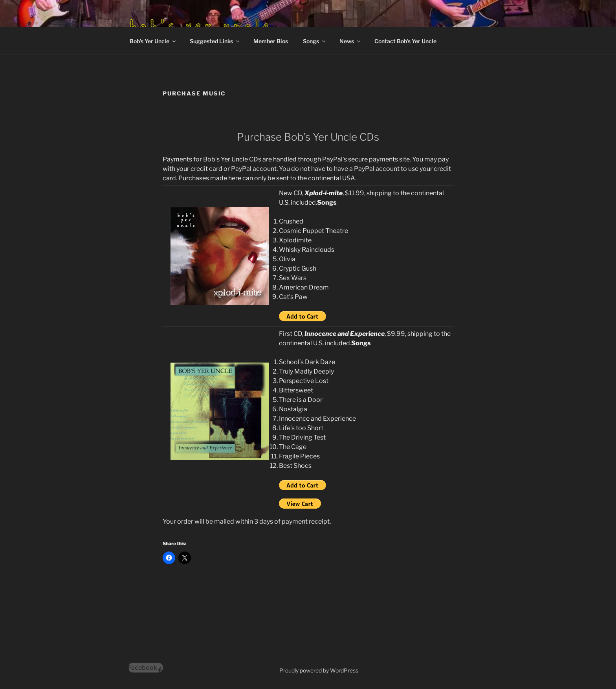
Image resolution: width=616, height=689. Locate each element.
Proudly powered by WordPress (319, 670)
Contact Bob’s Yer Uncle (405, 41)
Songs (315, 41)
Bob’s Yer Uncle (153, 41)
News (350, 41)
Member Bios (271, 41)
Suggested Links (215, 41)
